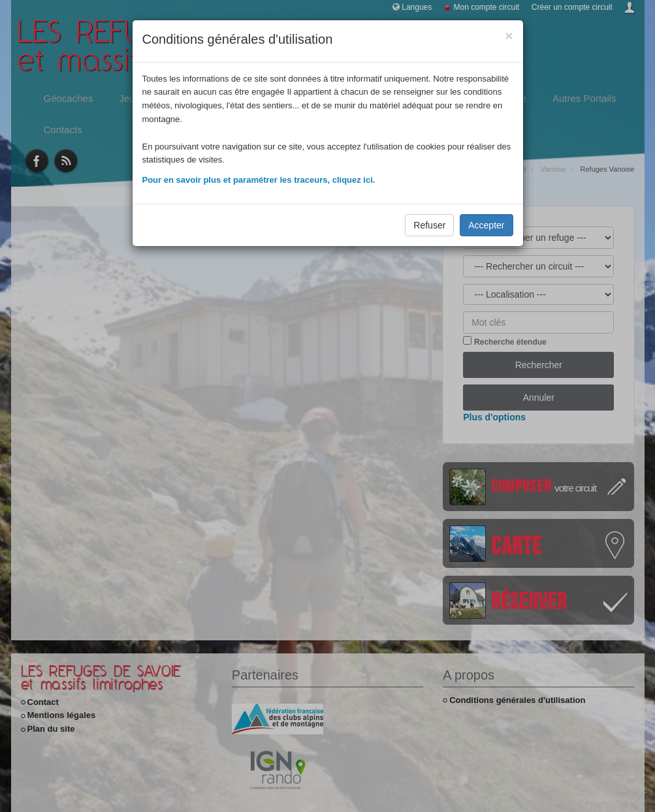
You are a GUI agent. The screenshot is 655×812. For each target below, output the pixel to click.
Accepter (486, 225)
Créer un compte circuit (572, 7)
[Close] (509, 36)
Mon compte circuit (487, 7)
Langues (417, 7)
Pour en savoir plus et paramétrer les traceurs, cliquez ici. (259, 180)
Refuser (429, 225)
